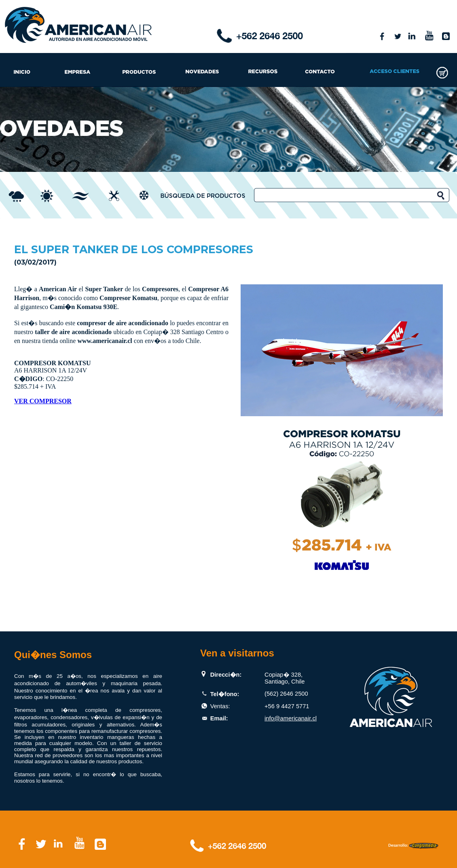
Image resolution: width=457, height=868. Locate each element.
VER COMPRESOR (43, 401)
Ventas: (220, 706)
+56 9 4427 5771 (287, 706)
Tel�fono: (225, 694)
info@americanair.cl (291, 718)
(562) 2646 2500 (286, 694)
